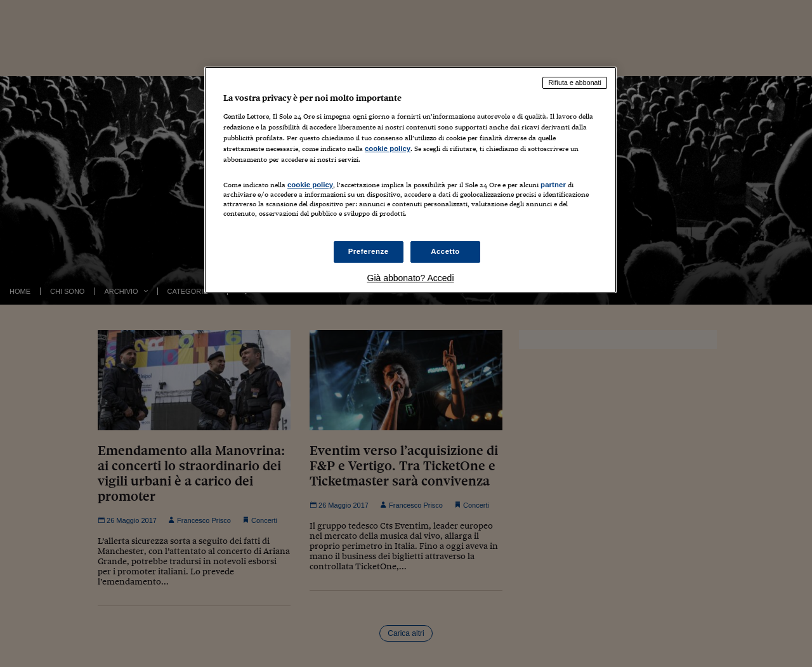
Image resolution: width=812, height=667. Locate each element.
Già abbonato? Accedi (411, 278)
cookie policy (388, 149)
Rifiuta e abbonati (575, 83)
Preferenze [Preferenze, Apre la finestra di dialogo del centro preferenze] (369, 251)
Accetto (445, 251)
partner (553, 185)
